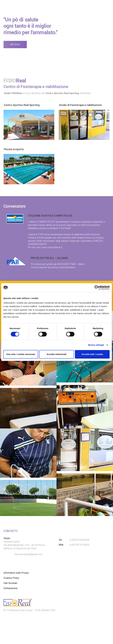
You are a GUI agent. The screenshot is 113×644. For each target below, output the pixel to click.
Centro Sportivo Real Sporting (24, 105)
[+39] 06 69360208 (79, 567)
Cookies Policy (11, 605)
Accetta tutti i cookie (92, 354)
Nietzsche (15, 44)
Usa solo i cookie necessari (21, 354)
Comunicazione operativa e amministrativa (53, 267)
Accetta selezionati (56, 354)
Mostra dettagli (96, 345)
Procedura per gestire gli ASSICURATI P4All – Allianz (58, 264)
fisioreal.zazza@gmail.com (29, 581)
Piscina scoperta (15, 149)
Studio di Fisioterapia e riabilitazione (83, 105)
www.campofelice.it (52, 247)
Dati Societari (10, 610)
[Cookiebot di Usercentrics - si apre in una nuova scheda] (97, 288)
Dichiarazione (11, 615)
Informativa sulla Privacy (16, 600)
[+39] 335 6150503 (79, 572)
